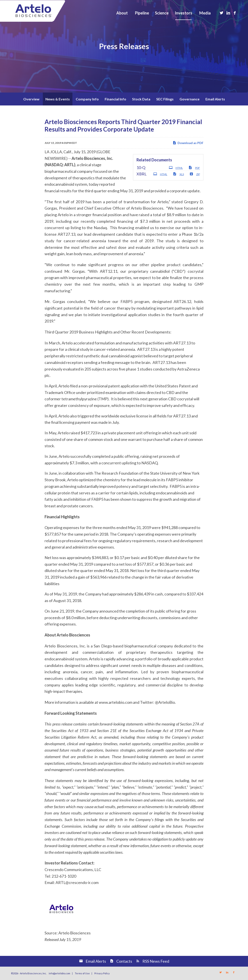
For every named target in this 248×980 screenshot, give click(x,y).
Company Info (87, 99)
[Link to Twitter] (222, 13)
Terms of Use (82, 973)
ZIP (195, 174)
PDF (194, 167)
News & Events (58, 99)
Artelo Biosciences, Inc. (33, 973)
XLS (178, 174)
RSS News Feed (156, 961)
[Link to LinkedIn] (228, 13)
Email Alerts (215, 99)
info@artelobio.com (59, 973)
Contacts (124, 961)
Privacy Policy (102, 973)
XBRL (142, 174)
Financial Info (115, 99)
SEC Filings (165, 99)
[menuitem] (122, 13)
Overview (31, 99)
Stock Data (141, 99)
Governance (190, 99)
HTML (176, 167)
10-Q (141, 167)
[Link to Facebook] (235, 13)
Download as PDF (188, 143)
